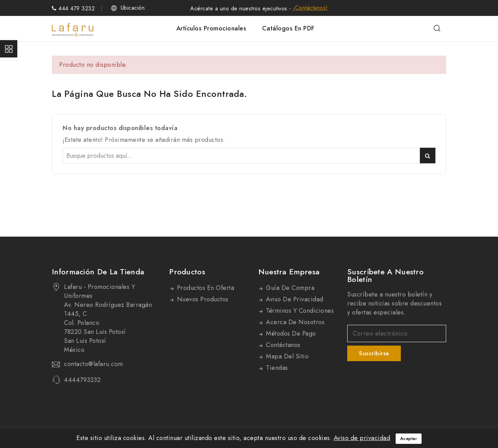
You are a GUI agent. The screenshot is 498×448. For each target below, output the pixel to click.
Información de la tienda (98, 272)
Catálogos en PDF (288, 28)
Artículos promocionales (211, 28)
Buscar (428, 156)
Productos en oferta (205, 288)
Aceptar (409, 438)
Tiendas (276, 368)
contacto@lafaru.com (94, 364)
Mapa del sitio (287, 356)
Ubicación (133, 8)
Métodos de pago (290, 333)
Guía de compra (289, 288)
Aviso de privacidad (294, 299)
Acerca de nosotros (294, 322)
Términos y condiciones (299, 311)
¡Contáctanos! (310, 8)
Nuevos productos (202, 299)
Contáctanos (282, 345)
